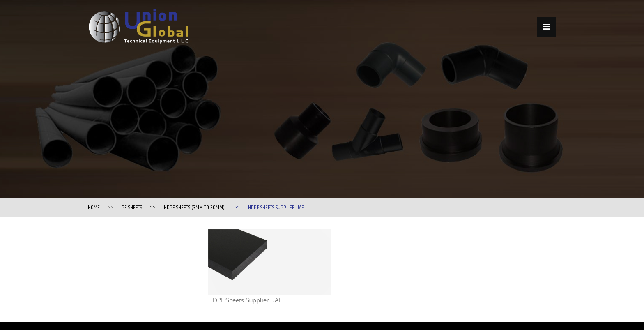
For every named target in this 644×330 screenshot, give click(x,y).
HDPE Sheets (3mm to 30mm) (194, 208)
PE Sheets (132, 208)
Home (94, 208)
